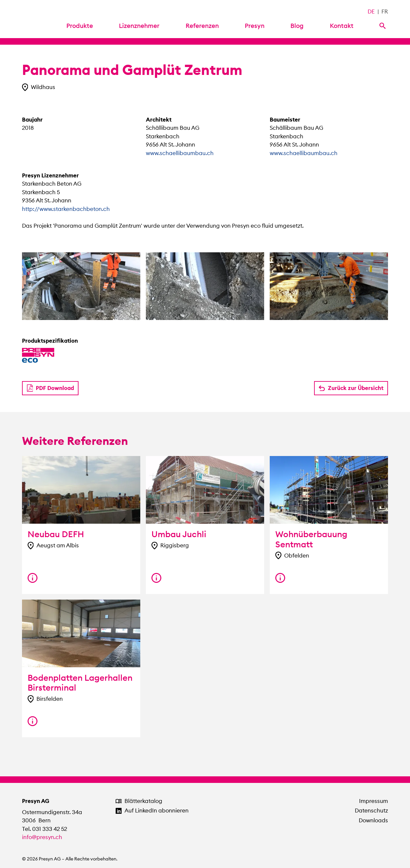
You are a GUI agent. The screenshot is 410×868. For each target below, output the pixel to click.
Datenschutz (371, 811)
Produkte (80, 26)
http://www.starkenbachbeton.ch (66, 209)
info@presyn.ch (42, 837)
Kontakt (342, 26)
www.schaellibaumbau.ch (180, 153)
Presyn (255, 26)
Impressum (374, 801)
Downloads (373, 820)
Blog (297, 26)
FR (385, 11)
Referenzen (202, 26)
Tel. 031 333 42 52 (45, 829)
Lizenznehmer (139, 26)
